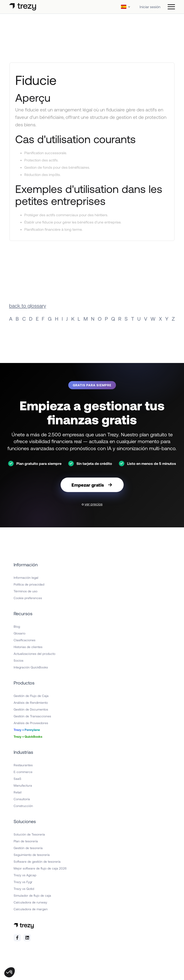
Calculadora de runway (30, 902)
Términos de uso (26, 591)
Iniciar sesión (150, 7)
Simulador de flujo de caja (32, 895)
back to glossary (28, 305)
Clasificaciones (25, 640)
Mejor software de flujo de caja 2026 (40, 868)
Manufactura (23, 785)
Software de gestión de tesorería (37, 861)
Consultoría (22, 799)
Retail (18, 792)
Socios (18, 660)
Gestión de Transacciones (32, 716)
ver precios (94, 504)
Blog (17, 626)
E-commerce (23, 772)
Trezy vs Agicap (25, 875)
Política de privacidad (29, 584)
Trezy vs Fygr (23, 882)
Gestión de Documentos (31, 709)
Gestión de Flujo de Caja (31, 696)
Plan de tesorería (26, 841)
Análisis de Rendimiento (31, 703)
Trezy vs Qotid (24, 889)
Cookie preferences (28, 598)
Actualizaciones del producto (34, 654)
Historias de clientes (28, 647)
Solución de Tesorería (29, 834)
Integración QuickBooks (31, 667)
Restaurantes (23, 765)
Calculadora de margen (31, 909)
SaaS (17, 779)
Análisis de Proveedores (31, 723)
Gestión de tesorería (28, 848)
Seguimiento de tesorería (32, 855)
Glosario (20, 633)
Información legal (26, 578)
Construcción (23, 806)
